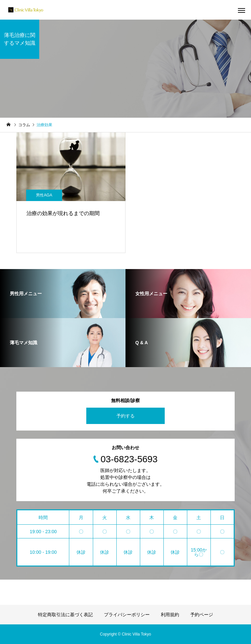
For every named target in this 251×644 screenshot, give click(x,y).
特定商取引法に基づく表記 (65, 615)
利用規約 (170, 615)
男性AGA (44, 195)
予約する (125, 416)
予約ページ (202, 615)
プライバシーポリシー (127, 615)
